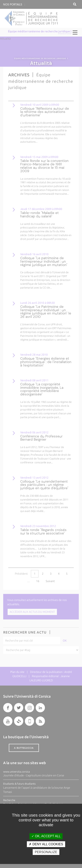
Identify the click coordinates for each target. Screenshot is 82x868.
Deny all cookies (46, 844)
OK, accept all (46, 836)
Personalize (46, 852)
